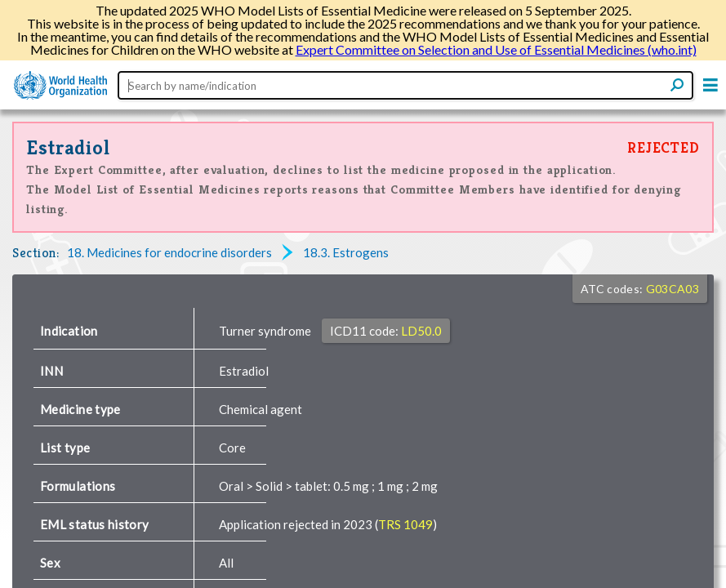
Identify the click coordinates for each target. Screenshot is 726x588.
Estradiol (68, 160)
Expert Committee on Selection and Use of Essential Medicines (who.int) (496, 49)
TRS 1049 (405, 537)
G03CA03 (673, 302)
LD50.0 (421, 344)
